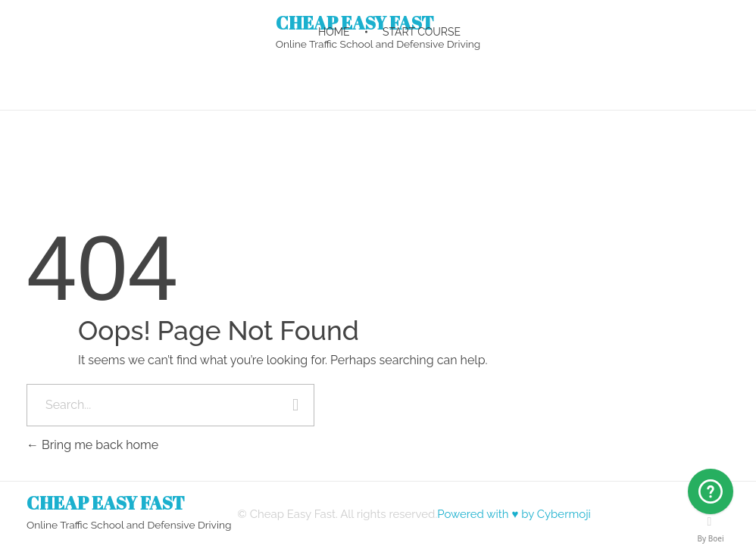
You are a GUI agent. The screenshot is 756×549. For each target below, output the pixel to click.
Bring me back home (92, 445)
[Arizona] (711, 491)
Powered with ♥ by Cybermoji (514, 514)
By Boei (711, 538)
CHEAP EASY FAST (106, 503)
